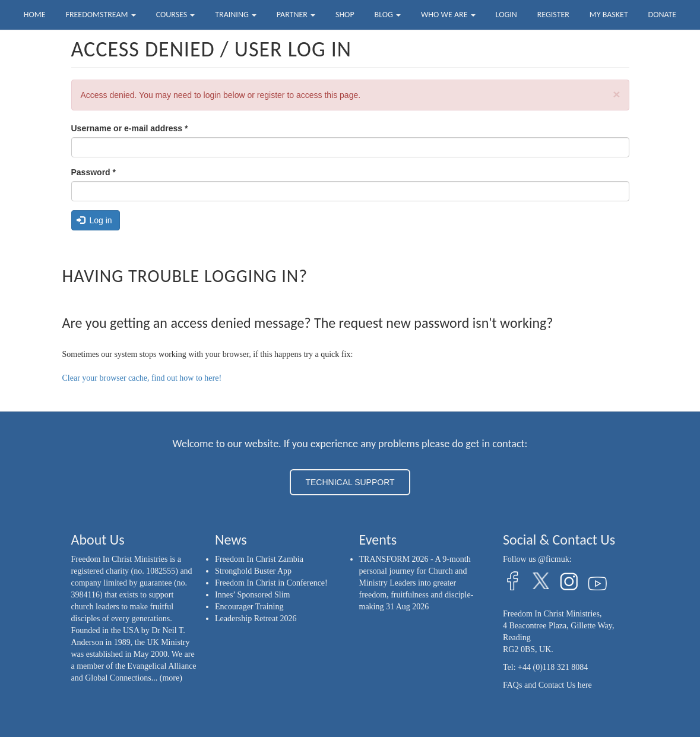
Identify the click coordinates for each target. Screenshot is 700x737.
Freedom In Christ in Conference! (271, 583)
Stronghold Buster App (253, 571)
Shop (345, 15)
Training (236, 15)
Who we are (448, 15)
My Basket (609, 15)
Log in (94, 220)
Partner (296, 15)
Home (35, 15)
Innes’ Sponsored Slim (253, 595)
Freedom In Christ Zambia (259, 559)
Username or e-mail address (130, 128)
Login (506, 15)
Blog (388, 15)
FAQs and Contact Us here (547, 685)
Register (553, 15)
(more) (171, 678)
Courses (176, 15)
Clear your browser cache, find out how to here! (142, 378)
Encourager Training (249, 607)
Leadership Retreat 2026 (256, 619)
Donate (663, 15)
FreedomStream (101, 15)
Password (94, 172)
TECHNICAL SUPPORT (350, 482)
